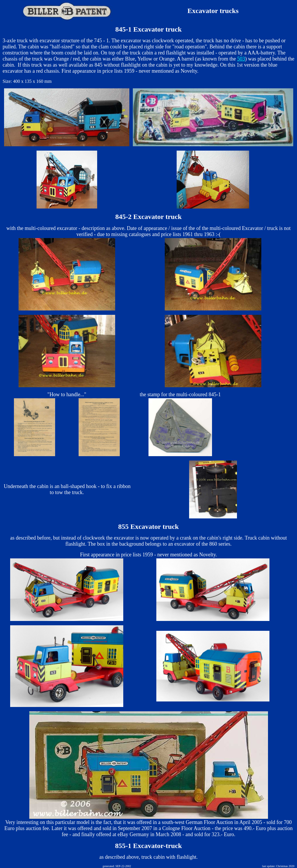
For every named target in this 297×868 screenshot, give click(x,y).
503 (241, 59)
